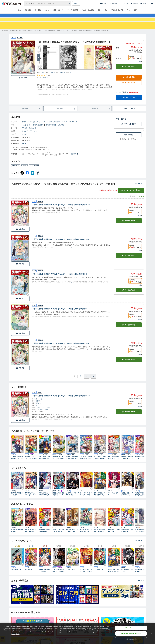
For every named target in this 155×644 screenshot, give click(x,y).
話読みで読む (129, 142)
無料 (136, 10)
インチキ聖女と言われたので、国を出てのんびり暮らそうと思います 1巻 (100, 465)
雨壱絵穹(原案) (51, 133)
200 (24, 151)
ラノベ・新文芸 (73, 10)
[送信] (69, 3)
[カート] (143, 3)
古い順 (133, 204)
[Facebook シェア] (27, 181)
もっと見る (139, 191)
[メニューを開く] (152, 3)
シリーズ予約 (122, 100)
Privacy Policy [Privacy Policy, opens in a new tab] (16, 634)
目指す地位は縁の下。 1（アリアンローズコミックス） (141, 465)
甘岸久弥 (52, 80)
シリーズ (66, 116)
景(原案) (61, 133)
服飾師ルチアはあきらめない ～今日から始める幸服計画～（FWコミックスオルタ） (50, 129)
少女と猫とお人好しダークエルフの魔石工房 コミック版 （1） (58, 465)
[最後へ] (93, 384)
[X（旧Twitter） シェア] (22, 181)
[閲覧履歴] (134, 3)
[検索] (69, 3)
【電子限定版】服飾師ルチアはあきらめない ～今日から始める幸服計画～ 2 (61, 351)
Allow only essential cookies (131, 634)
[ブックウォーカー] (12, 3)
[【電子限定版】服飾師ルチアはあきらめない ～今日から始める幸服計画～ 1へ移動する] (89, 38)
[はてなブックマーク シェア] (33, 181)
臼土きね (42, 80)
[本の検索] (30, 3)
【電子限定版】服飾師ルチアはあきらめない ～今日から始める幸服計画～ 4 (61, 282)
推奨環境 (74, 162)
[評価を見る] (43, 84)
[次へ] (39, 65)
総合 (19, 10)
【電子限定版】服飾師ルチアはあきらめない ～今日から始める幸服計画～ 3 (61, 316)
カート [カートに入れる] (129, 228)
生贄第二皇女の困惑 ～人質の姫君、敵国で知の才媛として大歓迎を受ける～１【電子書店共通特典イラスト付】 (73, 465)
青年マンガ (16, 173)
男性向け (24, 173)
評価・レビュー (130, 116)
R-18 (129, 10)
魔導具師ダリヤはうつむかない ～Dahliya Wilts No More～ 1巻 (31, 465)
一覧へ (141, 588)
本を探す (76, 3)
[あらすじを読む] (74, 95)
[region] (77, 633)
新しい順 (140, 204)
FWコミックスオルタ (29, 136)
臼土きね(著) (26, 133)
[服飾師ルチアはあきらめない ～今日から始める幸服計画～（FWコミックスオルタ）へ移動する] (48, 38)
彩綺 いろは (38, 407)
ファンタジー (34, 173)
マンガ (47, 10)
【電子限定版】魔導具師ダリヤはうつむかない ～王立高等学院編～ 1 (17, 465)
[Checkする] (33, 80)
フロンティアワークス (29, 139)
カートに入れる (129, 74)
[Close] (152, 633)
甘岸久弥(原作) (38, 133)
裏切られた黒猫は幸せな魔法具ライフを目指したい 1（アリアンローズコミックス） (127, 465)
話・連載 (38, 10)
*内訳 (140, 69)
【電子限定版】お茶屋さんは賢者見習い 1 (45, 465)
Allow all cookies (131, 628)
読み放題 (28, 10)
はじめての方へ (129, 90)
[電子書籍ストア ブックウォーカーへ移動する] (10, 38)
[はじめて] (124, 3)
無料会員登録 (129, 85)
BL (99, 10)
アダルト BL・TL (117, 10)
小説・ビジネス (58, 10)
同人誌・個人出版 (88, 10)
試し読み (23, 85)
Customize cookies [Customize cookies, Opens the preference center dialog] (131, 639)
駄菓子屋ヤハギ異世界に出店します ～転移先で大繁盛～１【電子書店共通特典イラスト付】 (113, 465)
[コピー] (38, 181)
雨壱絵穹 (62, 80)
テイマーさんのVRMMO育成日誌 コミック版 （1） (86, 465)
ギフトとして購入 (129, 132)
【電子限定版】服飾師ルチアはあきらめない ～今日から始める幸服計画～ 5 (61, 247)
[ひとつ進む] (87, 384)
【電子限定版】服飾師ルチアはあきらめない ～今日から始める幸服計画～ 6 (61, 212)
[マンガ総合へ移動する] (23, 38)
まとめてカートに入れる (131, 198)
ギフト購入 (121, 127)
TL (106, 10)
